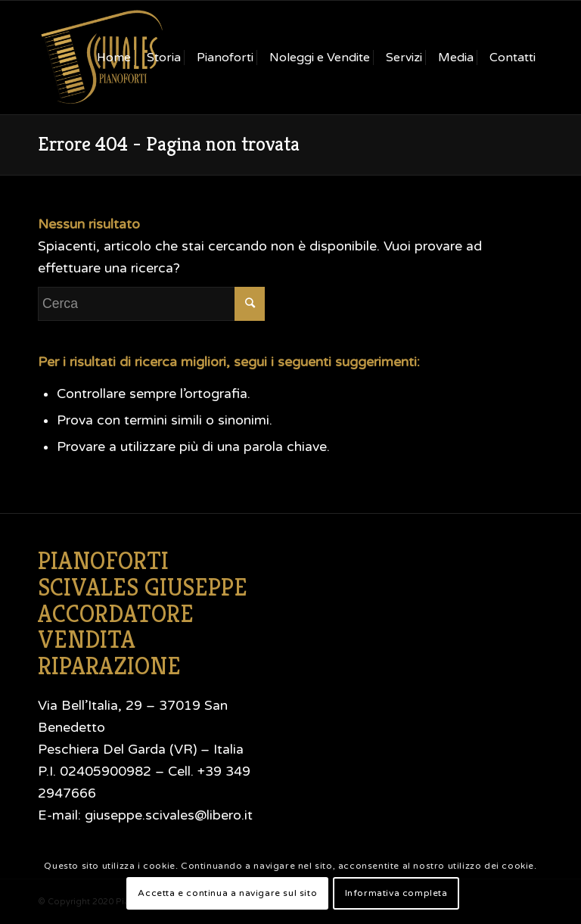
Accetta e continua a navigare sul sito (227, 893)
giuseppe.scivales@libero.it (169, 815)
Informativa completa (396, 893)
